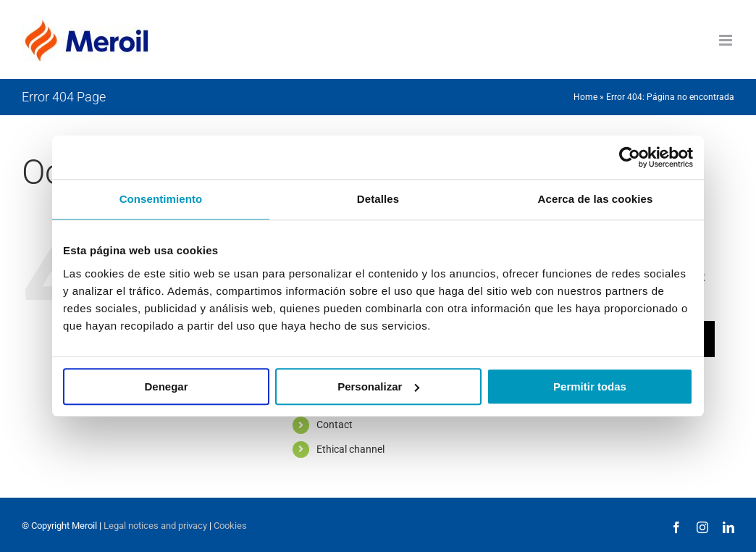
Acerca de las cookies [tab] (596, 199)
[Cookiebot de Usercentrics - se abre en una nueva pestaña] (630, 157)
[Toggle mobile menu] (727, 40)
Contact (335, 425)
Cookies (230, 526)
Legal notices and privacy (155, 526)
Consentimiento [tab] (161, 199)
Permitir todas (590, 386)
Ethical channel (350, 449)
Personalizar (378, 386)
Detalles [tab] (378, 199)
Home (585, 97)
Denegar (166, 386)
